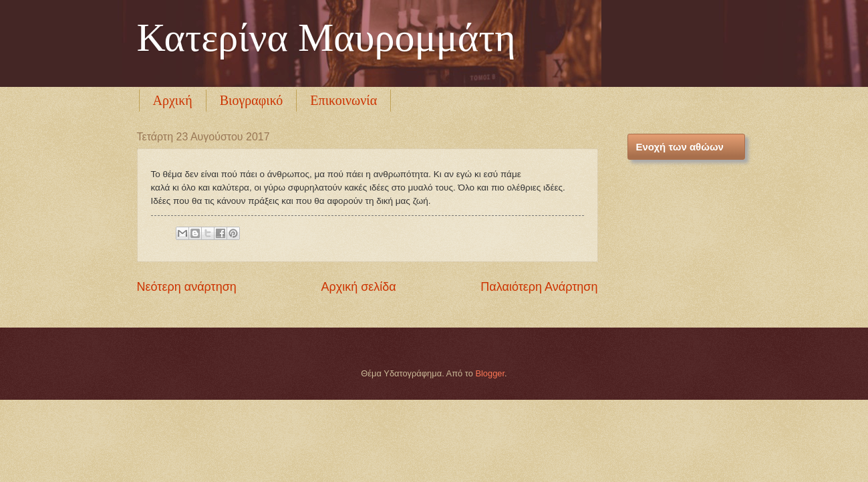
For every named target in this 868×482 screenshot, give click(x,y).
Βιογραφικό (252, 100)
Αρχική (173, 100)
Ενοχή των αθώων (680, 147)
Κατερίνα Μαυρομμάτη (326, 37)
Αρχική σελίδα (358, 287)
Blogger (490, 373)
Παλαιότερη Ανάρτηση (539, 287)
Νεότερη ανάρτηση (187, 287)
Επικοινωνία (343, 100)
